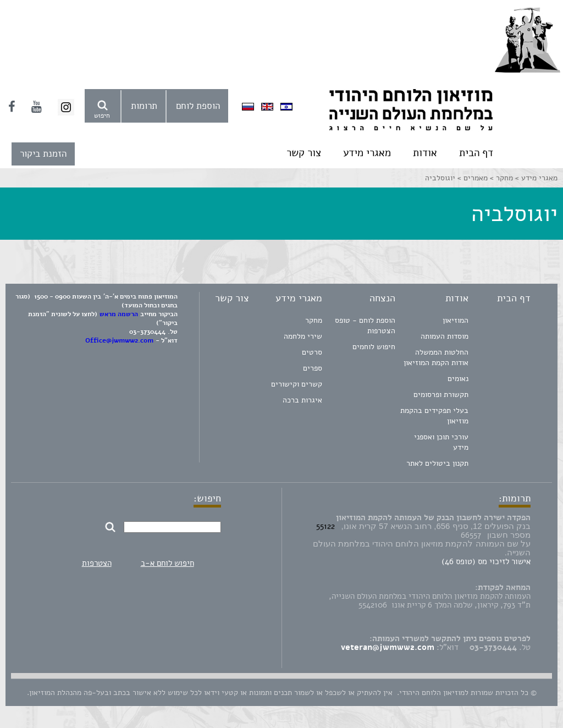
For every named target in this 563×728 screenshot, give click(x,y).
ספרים (313, 368)
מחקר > (500, 178)
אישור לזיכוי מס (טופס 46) (486, 561)
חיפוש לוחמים (374, 347)
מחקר (314, 320)
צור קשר (304, 153)
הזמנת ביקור (43, 154)
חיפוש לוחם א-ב (167, 563)
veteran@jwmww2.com (388, 647)
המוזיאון (456, 320)
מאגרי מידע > (535, 178)
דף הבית (476, 153)
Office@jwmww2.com (119, 340)
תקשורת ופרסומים (441, 395)
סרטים (312, 352)
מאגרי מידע (367, 153)
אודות (425, 153)
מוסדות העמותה (445, 336)
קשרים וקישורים (297, 384)
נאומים (458, 379)
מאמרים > (471, 178)
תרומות (144, 106)
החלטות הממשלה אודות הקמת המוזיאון (436, 357)
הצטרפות (97, 563)
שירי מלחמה (303, 336)
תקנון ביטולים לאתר (437, 463)
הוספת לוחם (198, 106)
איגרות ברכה (302, 400)
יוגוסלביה (440, 178)
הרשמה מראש (119, 314)
